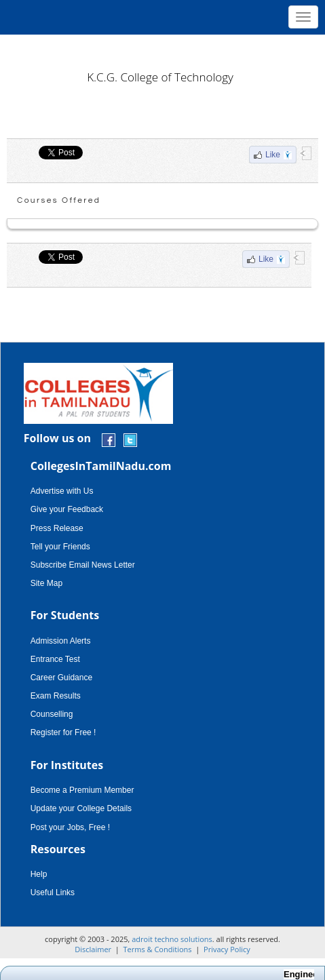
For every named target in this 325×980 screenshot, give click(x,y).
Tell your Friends (60, 547)
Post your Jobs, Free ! (70, 827)
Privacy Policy (227, 949)
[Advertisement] (162, 47)
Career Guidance (61, 678)
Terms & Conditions (158, 949)
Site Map (46, 583)
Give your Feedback (67, 509)
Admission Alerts (61, 641)
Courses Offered (59, 200)
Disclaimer (93, 949)
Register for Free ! (63, 732)
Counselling (52, 714)
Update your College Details (81, 808)
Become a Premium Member (82, 790)
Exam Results (56, 696)
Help (39, 874)
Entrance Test (55, 659)
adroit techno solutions (172, 939)
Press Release (57, 528)
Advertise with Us (62, 491)
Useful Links (53, 893)
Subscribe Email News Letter (83, 565)
